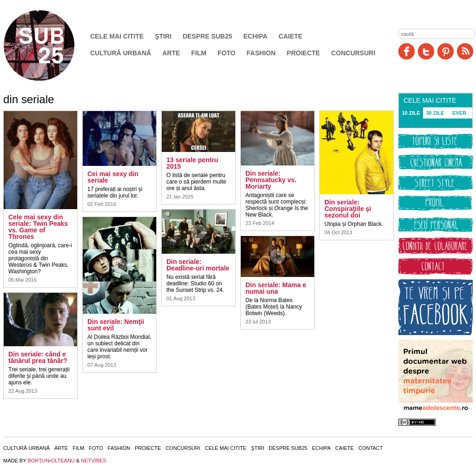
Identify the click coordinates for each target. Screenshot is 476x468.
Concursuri (353, 53)
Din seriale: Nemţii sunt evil (116, 325)
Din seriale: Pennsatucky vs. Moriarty (271, 180)
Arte (171, 53)
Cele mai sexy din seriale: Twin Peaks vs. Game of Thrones (38, 227)
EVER (459, 113)
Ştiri (163, 36)
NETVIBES (93, 461)
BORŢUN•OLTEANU (51, 461)
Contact (370, 448)
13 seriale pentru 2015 (192, 163)
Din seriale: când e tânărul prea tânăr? (38, 357)
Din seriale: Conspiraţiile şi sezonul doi (348, 209)
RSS (465, 51)
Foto (227, 53)
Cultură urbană (121, 53)
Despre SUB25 (208, 36)
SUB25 (50, 46)
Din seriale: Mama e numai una (276, 288)
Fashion (261, 53)
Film (199, 53)
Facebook (407, 51)
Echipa (256, 36)
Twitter (426, 51)
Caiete (290, 36)
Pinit (446, 51)
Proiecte (304, 53)
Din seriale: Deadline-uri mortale (198, 265)
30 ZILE (435, 113)
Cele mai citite (117, 36)
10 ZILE (411, 113)
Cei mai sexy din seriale (113, 177)
